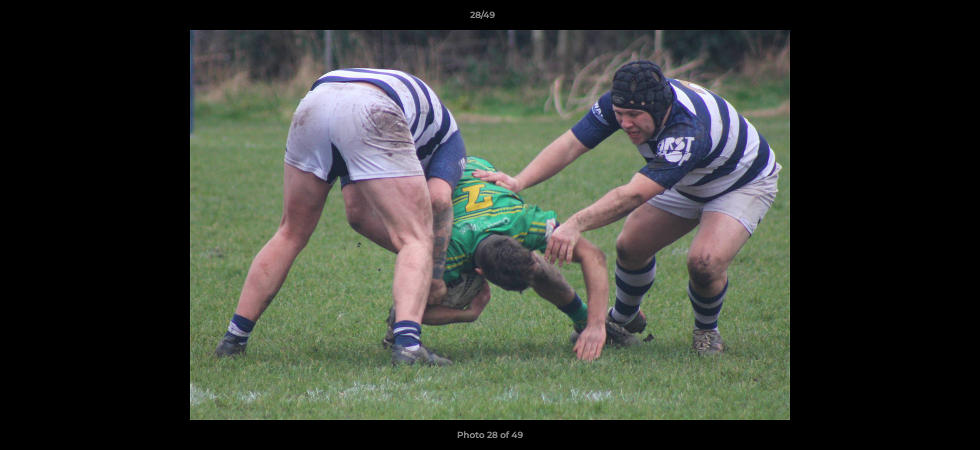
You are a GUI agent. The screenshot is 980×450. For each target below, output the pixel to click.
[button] (927, 18)
